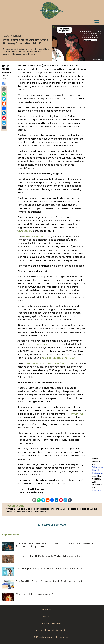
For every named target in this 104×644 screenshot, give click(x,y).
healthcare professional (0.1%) (58, 358)
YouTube (96, 491)
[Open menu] (97, 21)
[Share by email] (4, 89)
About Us (45, 617)
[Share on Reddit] (4, 104)
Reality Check (12, 36)
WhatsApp (97, 467)
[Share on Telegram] (4, 123)
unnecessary (25, 231)
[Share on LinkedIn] (4, 113)
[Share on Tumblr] (4, 128)
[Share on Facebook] (4, 108)
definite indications (32, 236)
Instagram (97, 473)
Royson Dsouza (5, 67)
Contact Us (46, 610)
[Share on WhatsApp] (4, 94)
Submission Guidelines (51, 623)
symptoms (77, 414)
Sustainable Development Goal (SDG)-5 (47, 363)
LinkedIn (96, 470)
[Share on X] (4, 99)
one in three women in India (41, 344)
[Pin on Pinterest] (4, 118)
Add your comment (52, 525)
